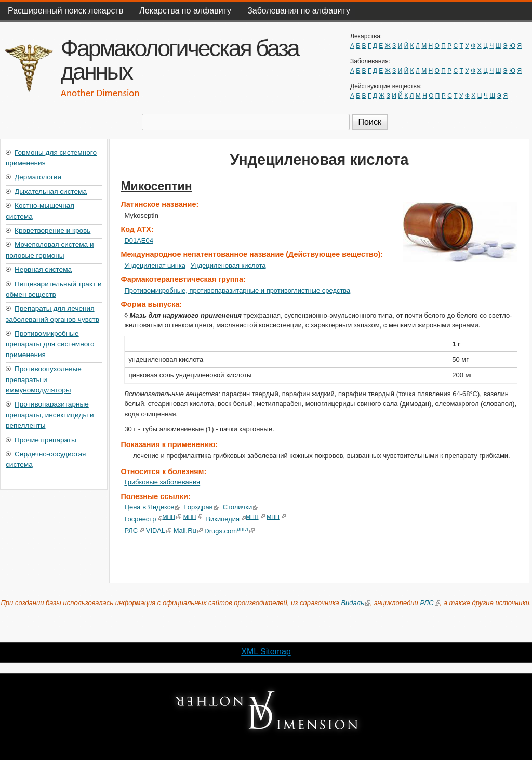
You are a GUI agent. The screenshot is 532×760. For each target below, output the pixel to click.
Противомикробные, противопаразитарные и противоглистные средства (237, 290)
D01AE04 (138, 240)
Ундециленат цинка (155, 265)
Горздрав (202, 507)
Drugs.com (229, 531)
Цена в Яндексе (152, 507)
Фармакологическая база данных (180, 60)
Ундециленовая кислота (228, 265)
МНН (172, 517)
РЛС (134, 531)
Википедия (226, 519)
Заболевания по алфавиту (299, 11)
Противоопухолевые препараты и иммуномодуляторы (44, 379)
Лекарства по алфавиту (185, 11)
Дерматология (38, 177)
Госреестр (143, 519)
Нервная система (43, 270)
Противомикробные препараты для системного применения (50, 344)
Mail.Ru (188, 531)
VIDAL (159, 531)
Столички (241, 507)
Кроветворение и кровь (52, 231)
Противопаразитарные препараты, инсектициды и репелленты (50, 415)
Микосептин (156, 186)
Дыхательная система (51, 192)
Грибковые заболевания (162, 482)
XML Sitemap (266, 652)
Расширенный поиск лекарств (65, 11)
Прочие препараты (45, 440)
